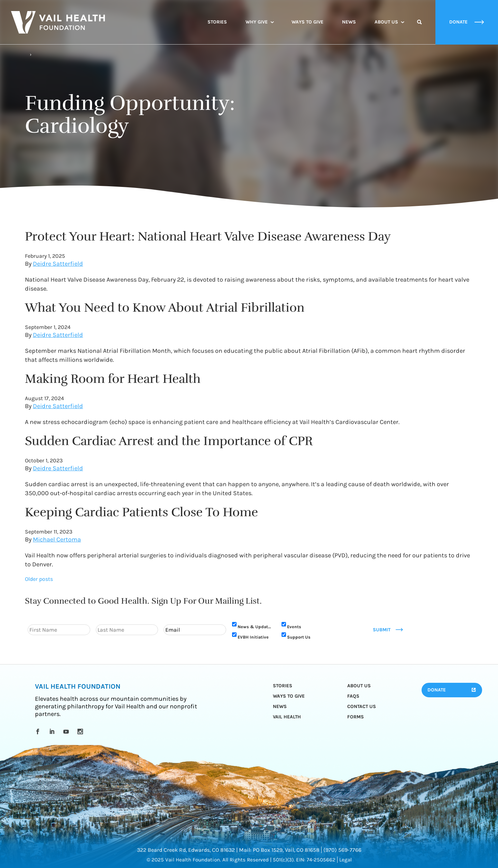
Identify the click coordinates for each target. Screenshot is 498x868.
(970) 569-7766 (342, 850)
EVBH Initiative (253, 637)
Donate (437, 690)
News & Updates (255, 627)
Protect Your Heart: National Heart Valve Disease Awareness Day (208, 236)
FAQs (353, 696)
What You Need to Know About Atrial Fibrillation (165, 308)
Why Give (257, 22)
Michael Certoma (57, 539)
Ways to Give (307, 22)
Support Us (299, 637)
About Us (386, 22)
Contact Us (362, 706)
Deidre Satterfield (58, 264)
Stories (217, 22)
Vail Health (287, 717)
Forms (356, 717)
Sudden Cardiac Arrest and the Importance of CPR (169, 441)
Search (419, 28)
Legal (345, 860)
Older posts (39, 579)
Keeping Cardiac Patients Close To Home (141, 512)
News (349, 22)
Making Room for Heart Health (113, 379)
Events (294, 627)
